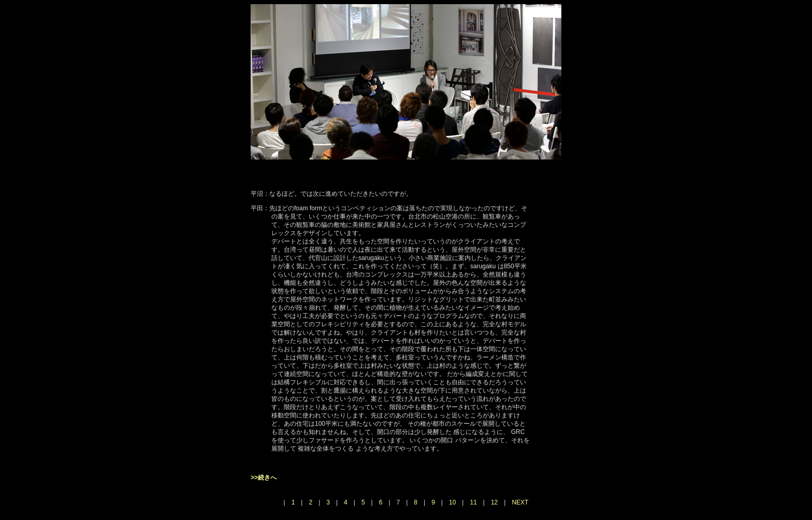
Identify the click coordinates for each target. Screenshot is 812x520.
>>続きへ (264, 478)
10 (452, 502)
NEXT (520, 502)
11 (473, 502)
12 (494, 502)
